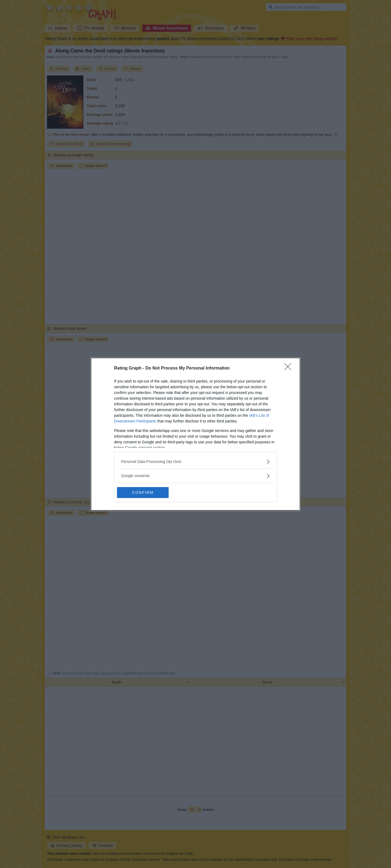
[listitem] (195, 462)
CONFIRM (143, 493)
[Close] (289, 368)
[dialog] (195, 434)
